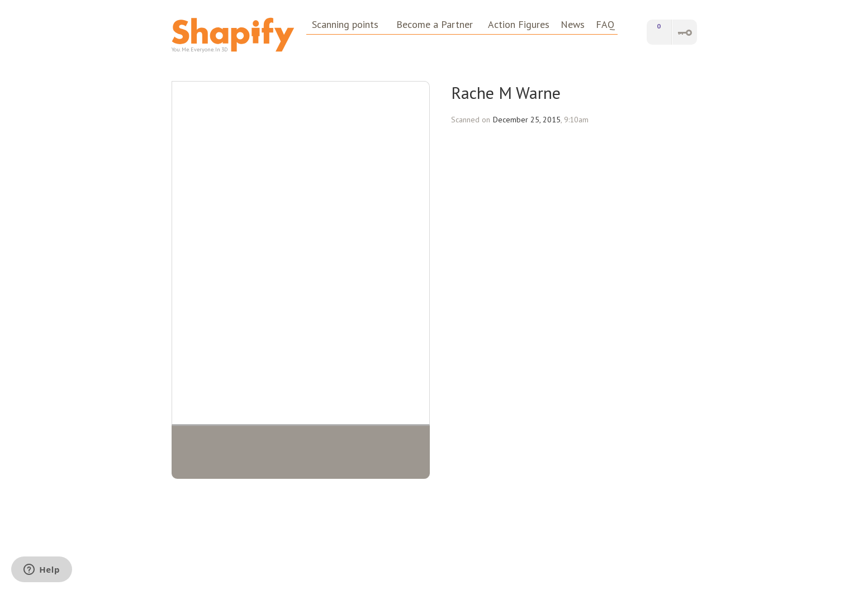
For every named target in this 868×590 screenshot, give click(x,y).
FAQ (605, 25)
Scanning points (345, 25)
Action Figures (519, 25)
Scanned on (471, 120)
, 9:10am (575, 120)
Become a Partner (435, 25)
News (573, 25)
